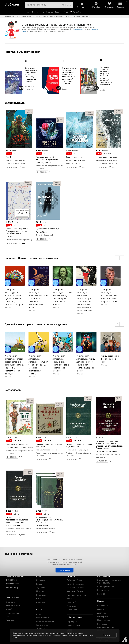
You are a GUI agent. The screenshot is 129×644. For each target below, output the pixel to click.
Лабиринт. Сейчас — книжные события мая (31, 258)
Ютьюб (9, 609)
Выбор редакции (15, 103)
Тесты (69, 599)
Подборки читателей (76, 595)
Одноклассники (13, 613)
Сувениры (41, 602)
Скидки (52, 16)
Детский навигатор (75, 584)
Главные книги (43, 618)
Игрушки (40, 591)
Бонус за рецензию (45, 621)
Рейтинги (36, 16)
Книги (27, 12)
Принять (106, 635)
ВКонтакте (10, 602)
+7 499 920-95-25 (62, 16)
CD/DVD (40, 599)
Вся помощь (103, 624)
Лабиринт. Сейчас (75, 580)
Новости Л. (72, 602)
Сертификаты (26, 16)
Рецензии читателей (76, 588)
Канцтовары (42, 595)
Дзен (8, 617)
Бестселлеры (13, 390)
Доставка (101, 613)
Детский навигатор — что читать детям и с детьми (36, 324)
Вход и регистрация (106, 586)
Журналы (40, 588)
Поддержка (86, 16)
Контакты (76, 16)
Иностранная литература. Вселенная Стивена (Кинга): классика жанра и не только (110, 295)
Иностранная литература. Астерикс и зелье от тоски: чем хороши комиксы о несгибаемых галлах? (38, 365)
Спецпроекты (73, 610)
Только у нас (42, 629)
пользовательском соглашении (49, 635)
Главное (50, 12)
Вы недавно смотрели (19, 554)
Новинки (44, 16)
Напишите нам (104, 620)
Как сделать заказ (105, 605)
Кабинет (101, 594)
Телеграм (10, 620)
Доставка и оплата (12, 16)
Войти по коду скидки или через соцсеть (109, 581)
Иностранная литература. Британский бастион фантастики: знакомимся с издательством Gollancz (38, 298)
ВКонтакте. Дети (13, 606)
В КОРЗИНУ (12, 167)
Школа (39, 584)
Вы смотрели (103, 590)
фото (29, 112)
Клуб (66, 12)
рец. (29, 110)
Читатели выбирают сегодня (22, 52)
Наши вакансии (74, 625)
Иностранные (38, 12)
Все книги (41, 580)
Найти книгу (64, 570)
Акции (39, 614)
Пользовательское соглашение (106, 629)
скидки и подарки (78, 30)
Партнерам (72, 621)
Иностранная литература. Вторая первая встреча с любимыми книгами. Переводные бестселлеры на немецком (14, 365)
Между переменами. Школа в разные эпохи (110, 359)
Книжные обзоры (75, 591)
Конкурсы (71, 606)
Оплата (100, 609)
